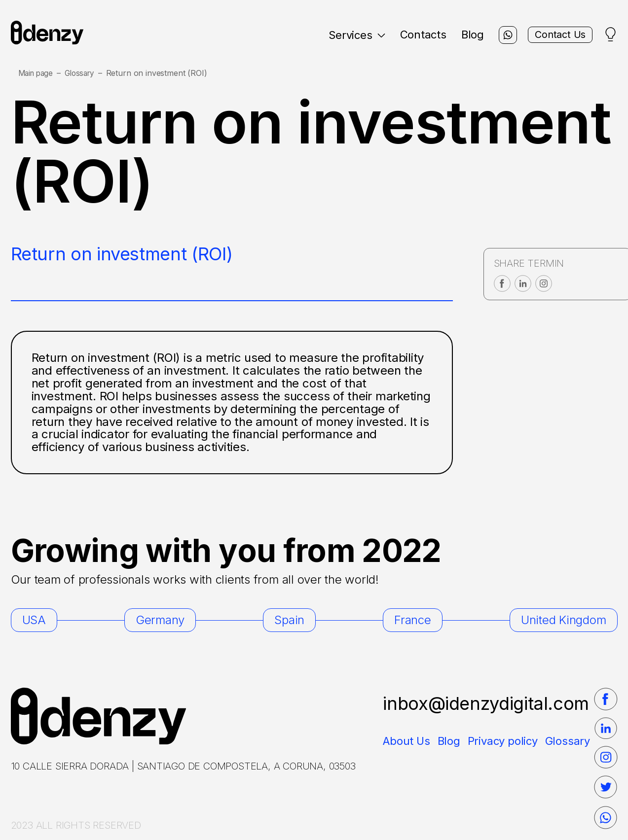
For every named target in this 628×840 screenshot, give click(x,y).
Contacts (410, 35)
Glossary (84, 73)
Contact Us (555, 35)
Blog (460, 35)
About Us (406, 741)
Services (344, 35)
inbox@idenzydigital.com (486, 703)
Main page (37, 73)
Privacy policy (503, 741)
